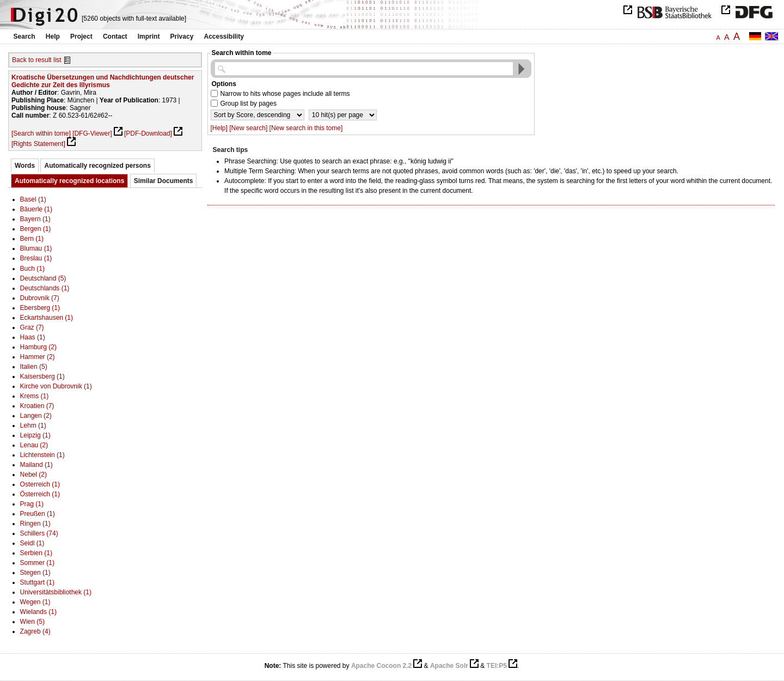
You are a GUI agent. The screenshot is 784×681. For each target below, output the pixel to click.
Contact (115, 37)
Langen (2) (36, 416)
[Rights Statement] (38, 144)
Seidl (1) (32, 543)
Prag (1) (32, 504)
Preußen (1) (38, 514)
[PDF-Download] (148, 133)
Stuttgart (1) (37, 582)
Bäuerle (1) (36, 209)
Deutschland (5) (43, 278)
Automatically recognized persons (97, 166)
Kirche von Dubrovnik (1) (56, 386)
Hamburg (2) (38, 347)
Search (24, 37)
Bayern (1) (35, 219)
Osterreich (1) (40, 484)
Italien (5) (34, 367)
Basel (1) (33, 199)
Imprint (149, 37)
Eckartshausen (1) (47, 318)
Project (81, 37)
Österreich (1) (40, 494)
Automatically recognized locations (69, 181)
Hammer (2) (38, 357)
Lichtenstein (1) (42, 455)
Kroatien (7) (37, 406)
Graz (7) (32, 327)
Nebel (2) (33, 475)
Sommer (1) (37, 563)
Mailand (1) (36, 465)
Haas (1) (33, 337)
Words (25, 166)
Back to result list (37, 60)
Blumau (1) (36, 248)
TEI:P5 (497, 666)
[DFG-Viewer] (92, 133)
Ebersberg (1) (40, 308)
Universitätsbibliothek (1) (56, 592)
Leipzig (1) (35, 435)
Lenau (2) (34, 445)
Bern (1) (32, 239)
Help (53, 37)
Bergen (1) (36, 229)
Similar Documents (164, 181)
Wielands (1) (38, 612)
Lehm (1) (33, 425)
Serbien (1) (36, 553)
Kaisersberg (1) (42, 376)
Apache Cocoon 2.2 (381, 666)
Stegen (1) (35, 573)
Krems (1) (35, 396)
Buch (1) (32, 269)
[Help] (219, 128)
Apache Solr (449, 666)
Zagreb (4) (35, 631)
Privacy (182, 37)
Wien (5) (32, 622)
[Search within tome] (41, 133)
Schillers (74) (39, 533)
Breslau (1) (36, 258)
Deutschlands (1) (45, 288)
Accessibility (224, 37)
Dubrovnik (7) (40, 298)
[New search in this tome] (306, 128)
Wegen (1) (35, 602)
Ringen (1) (35, 524)
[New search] (248, 128)
